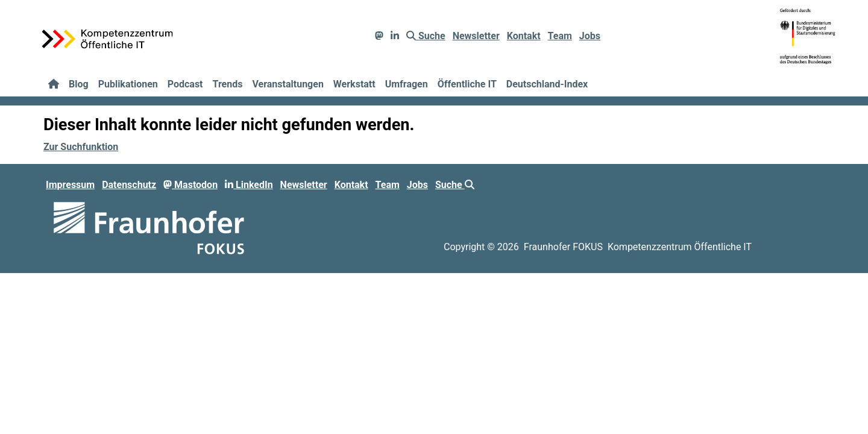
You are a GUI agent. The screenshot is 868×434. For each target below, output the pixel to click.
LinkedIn (249, 185)
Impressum (70, 185)
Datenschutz (129, 185)
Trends (228, 84)
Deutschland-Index (547, 84)
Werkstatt (354, 84)
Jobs (590, 36)
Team (560, 36)
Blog (79, 84)
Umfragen (407, 84)
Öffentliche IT (467, 84)
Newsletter (476, 36)
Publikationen (128, 84)
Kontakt (524, 36)
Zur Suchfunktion (81, 147)
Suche (426, 36)
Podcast (185, 84)
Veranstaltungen (288, 84)
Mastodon (190, 185)
